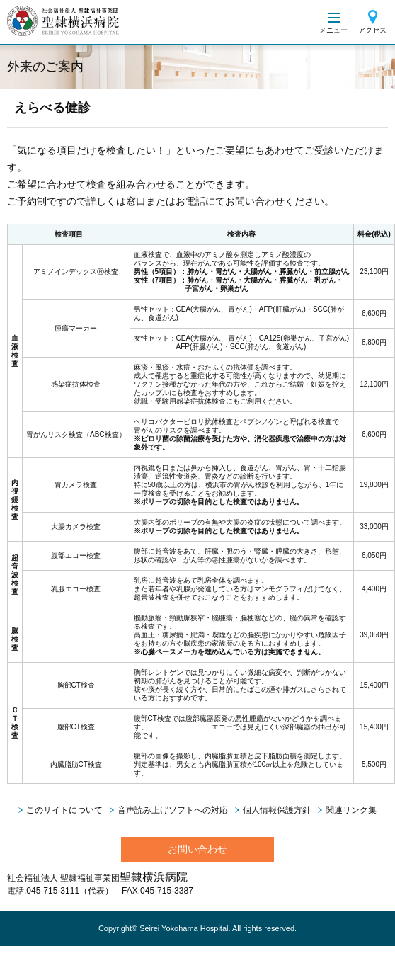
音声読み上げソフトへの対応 (173, 810)
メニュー (333, 30)
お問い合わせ (197, 849)
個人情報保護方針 (277, 810)
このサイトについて (64, 810)
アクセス (372, 30)
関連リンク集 (351, 810)
